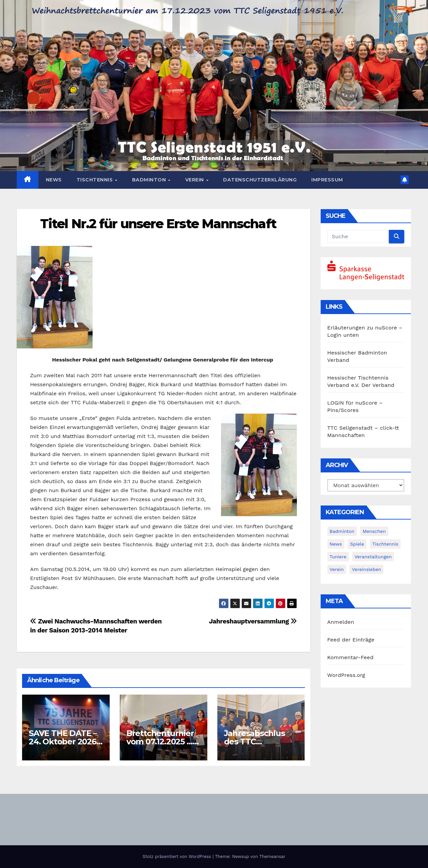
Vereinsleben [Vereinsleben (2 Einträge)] (366, 569)
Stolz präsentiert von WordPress (177, 856)
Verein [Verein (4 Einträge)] (337, 569)
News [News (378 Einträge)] (336, 544)
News (54, 180)
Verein (195, 180)
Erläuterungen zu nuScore (362, 328)
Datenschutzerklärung (260, 180)
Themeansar (273, 856)
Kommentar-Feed (350, 657)
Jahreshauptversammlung (253, 621)
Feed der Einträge (351, 640)
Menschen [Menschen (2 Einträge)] (374, 531)
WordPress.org (346, 675)
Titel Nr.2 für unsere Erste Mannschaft (158, 224)
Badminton (150, 180)
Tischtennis (95, 180)
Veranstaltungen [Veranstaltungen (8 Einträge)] (373, 557)
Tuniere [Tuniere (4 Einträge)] (338, 557)
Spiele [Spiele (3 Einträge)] (357, 544)
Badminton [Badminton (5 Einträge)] (342, 531)
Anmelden (341, 622)
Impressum (327, 180)
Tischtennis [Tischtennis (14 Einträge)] (385, 544)
